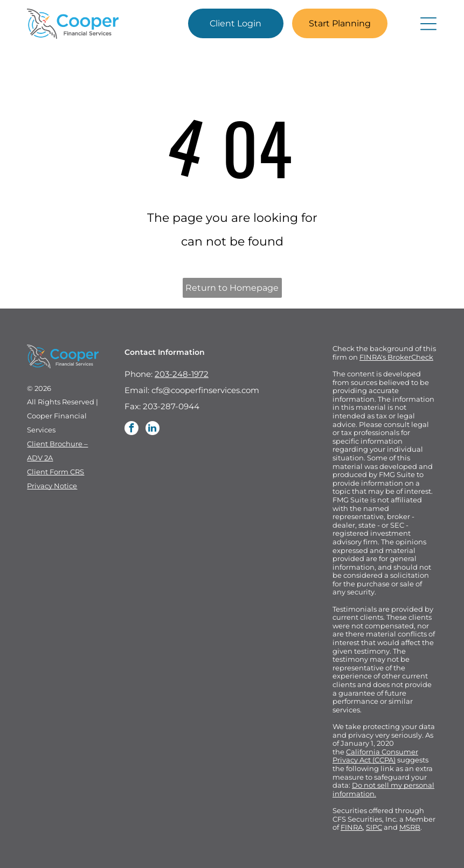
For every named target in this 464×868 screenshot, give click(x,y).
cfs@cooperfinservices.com (205, 390)
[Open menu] (428, 24)
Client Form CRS (56, 472)
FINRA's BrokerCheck (396, 357)
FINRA (352, 827)
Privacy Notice (52, 486)
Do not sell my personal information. (383, 789)
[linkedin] (153, 429)
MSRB (410, 827)
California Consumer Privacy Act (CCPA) (375, 756)
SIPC (374, 827)
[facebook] (131, 429)
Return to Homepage (232, 288)
